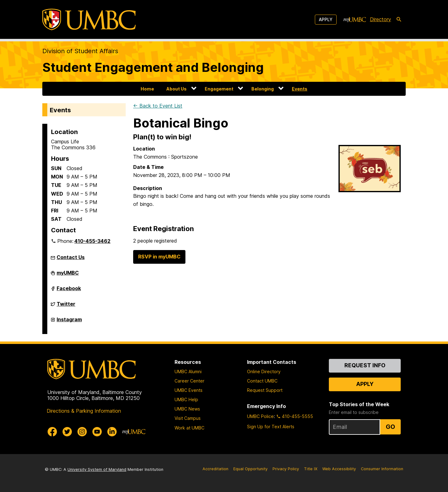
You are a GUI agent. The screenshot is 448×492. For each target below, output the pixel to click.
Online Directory (264, 371)
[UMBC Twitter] (67, 432)
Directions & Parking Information (84, 411)
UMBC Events (189, 390)
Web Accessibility (339, 469)
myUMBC (68, 275)
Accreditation (215, 469)
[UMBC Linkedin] (112, 432)
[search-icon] (399, 20)
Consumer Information (382, 469)
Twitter (66, 306)
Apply (326, 19)
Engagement (219, 89)
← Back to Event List (158, 106)
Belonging (263, 89)
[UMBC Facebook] (52, 432)
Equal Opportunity (250, 469)
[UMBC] (89, 19)
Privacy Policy (286, 469)
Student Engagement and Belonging (153, 67)
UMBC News (187, 409)
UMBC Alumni (188, 371)
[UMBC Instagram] (82, 432)
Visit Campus (188, 418)
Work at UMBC (189, 428)
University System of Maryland (97, 469)
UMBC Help (186, 399)
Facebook (69, 291)
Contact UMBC (262, 381)
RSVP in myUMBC (159, 257)
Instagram (69, 322)
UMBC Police (260, 416)
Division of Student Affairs (80, 51)
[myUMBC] (355, 20)
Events (300, 89)
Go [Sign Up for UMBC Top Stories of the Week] (390, 427)
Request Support (265, 390)
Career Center (189, 381)
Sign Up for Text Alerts (271, 427)
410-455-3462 (92, 241)
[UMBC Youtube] (97, 432)
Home (147, 89)
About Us (177, 89)
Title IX (311, 469)
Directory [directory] (380, 19)
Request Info (365, 365)
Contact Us (71, 257)
